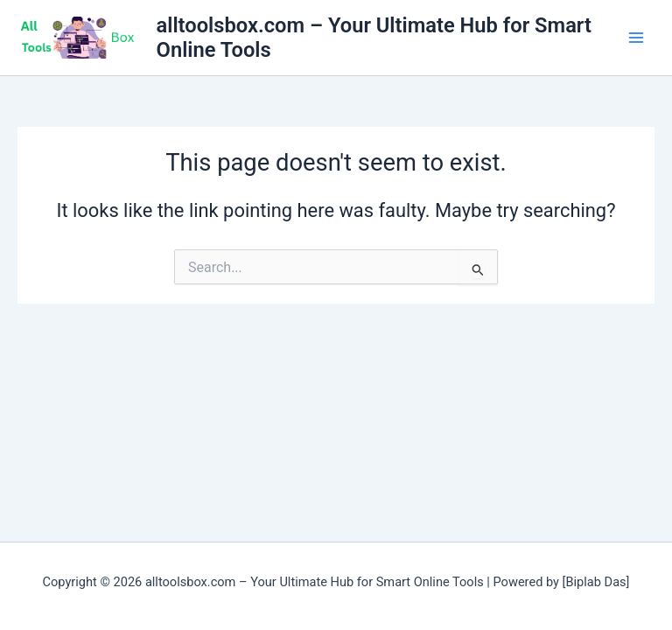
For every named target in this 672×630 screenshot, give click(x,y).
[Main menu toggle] (636, 38)
